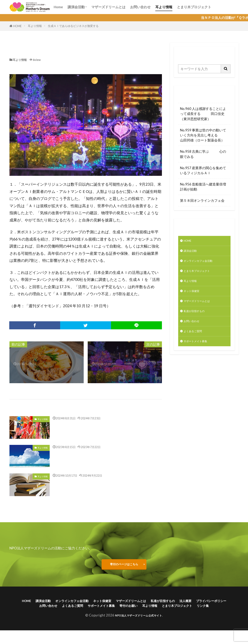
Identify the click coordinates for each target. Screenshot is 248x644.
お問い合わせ (140, 7)
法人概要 (220, 606)
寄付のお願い (183, 612)
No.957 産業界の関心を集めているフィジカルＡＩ (203, 170)
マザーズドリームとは (108, 7)
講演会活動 (76, 7)
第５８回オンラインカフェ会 (202, 200)
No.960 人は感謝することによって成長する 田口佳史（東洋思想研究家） (203, 114)
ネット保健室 (194, 298)
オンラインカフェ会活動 (202, 264)
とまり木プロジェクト (194, 7)
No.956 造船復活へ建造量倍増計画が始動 (203, 187)
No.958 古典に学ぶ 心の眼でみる (203, 154)
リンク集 (145, 619)
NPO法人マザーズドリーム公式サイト (138, 629)
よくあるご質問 (196, 343)
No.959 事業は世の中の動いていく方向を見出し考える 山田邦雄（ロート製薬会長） (204, 135)
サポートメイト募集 (199, 354)
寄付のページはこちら (124, 568)
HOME (17, 26)
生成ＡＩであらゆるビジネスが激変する (74, 26)
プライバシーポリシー (49, 612)
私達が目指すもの (197, 320)
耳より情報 (164, 7)
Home (58, 7)
